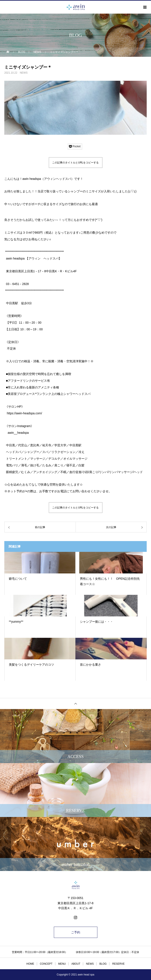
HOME (30, 964)
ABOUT (76, 964)
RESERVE (118, 964)
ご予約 (76, 932)
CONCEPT (46, 964)
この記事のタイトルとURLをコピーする (75, 163)
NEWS (24, 73)
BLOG (103, 964)
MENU (62, 964)
